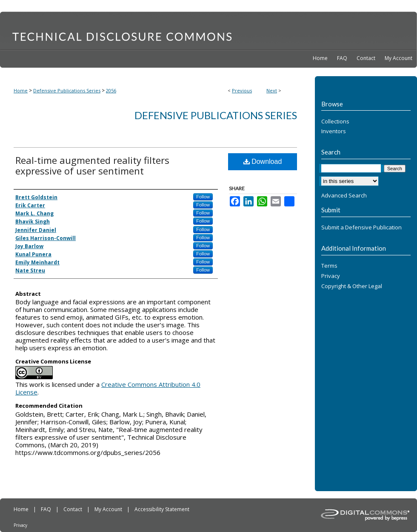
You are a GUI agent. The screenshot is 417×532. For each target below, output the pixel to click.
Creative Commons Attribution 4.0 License (108, 388)
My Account (109, 509)
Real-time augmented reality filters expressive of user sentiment (92, 165)
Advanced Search (344, 195)
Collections (335, 122)
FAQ (47, 509)
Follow (203, 197)
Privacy (331, 276)
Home (21, 90)
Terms (329, 266)
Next (272, 90)
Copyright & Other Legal (352, 286)
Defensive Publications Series (67, 90)
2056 (111, 90)
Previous (242, 90)
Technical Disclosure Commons (208, 30)
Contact (73, 509)
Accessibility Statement (162, 509)
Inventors (334, 132)
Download (263, 162)
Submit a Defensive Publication (361, 228)
